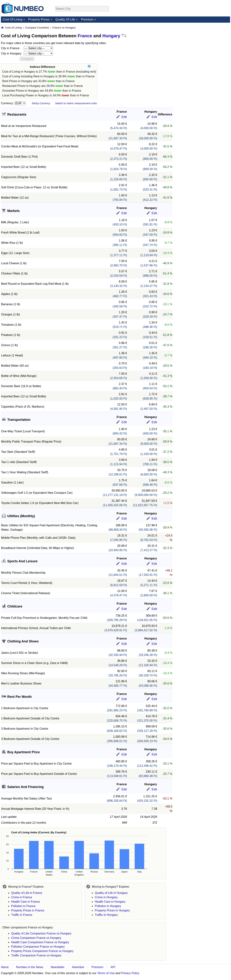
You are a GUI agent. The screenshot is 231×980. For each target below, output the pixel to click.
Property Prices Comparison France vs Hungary (42, 951)
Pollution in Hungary (108, 906)
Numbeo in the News (30, 967)
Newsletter (58, 967)
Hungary (111, 36)
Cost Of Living (13, 19)
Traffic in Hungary (106, 915)
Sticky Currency (41, 103)
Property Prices (39, 19)
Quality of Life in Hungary (111, 893)
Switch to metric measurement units (76, 103)
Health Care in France (26, 902)
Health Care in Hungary (110, 902)
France (85, 36)
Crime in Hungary (106, 897)
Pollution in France (23, 906)
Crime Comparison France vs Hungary (36, 938)
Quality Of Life (65, 19)
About (5, 967)
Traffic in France (22, 915)
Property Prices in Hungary (112, 910)
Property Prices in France (28, 910)
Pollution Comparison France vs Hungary (38, 947)
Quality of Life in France (27, 893)
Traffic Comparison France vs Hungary (36, 955)
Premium (87, 19)
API (113, 967)
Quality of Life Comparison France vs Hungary (41, 933)
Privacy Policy (130, 973)
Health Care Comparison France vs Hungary (40, 942)
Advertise (78, 967)
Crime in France (22, 897)
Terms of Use (106, 973)
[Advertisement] (194, 81)
